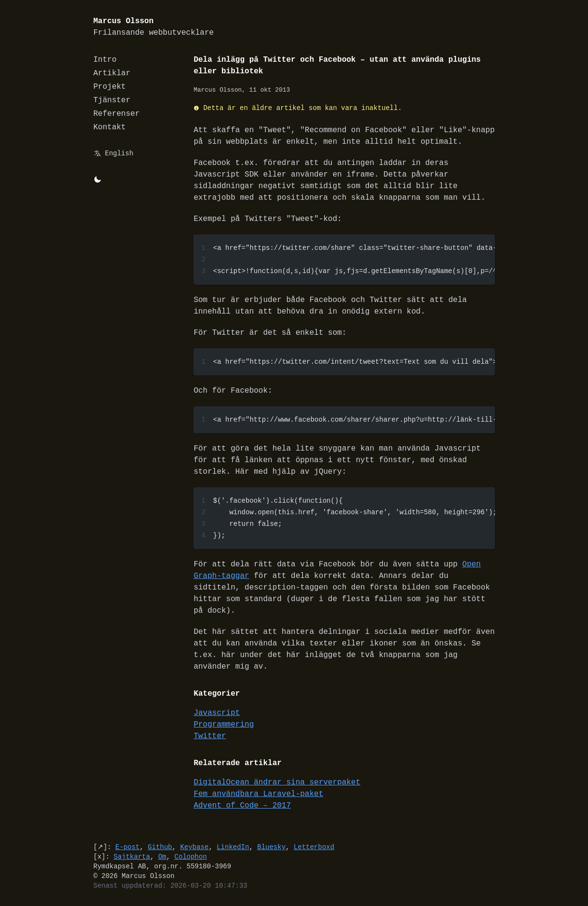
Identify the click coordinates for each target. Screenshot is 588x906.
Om (162, 857)
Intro (105, 60)
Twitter (210, 736)
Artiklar (112, 73)
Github (160, 847)
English (119, 153)
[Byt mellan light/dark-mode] (97, 179)
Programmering (224, 725)
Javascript (217, 713)
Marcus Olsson (154, 27)
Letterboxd (314, 847)
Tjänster (112, 100)
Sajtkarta (132, 857)
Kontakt (110, 127)
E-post (127, 847)
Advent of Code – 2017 (243, 806)
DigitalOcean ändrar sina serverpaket (277, 782)
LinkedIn (233, 847)
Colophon (191, 857)
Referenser (117, 114)
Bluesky (271, 847)
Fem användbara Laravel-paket (259, 794)
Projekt (110, 87)
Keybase (195, 847)
